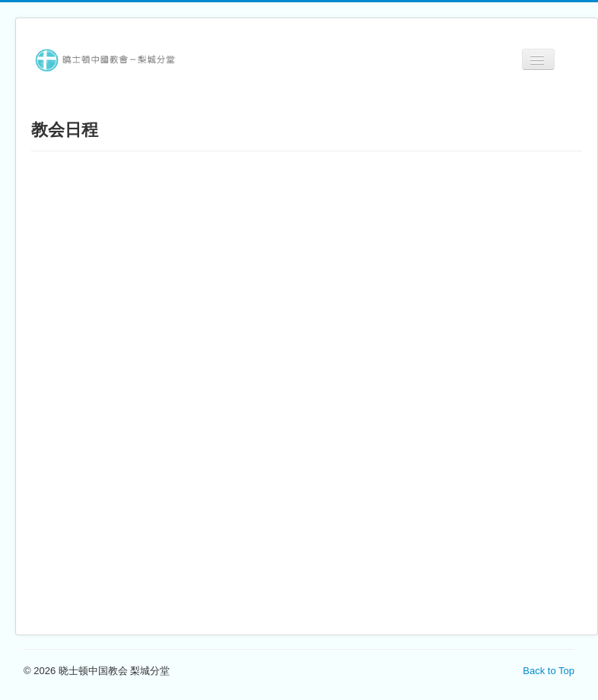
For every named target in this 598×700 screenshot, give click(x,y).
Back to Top (549, 671)
